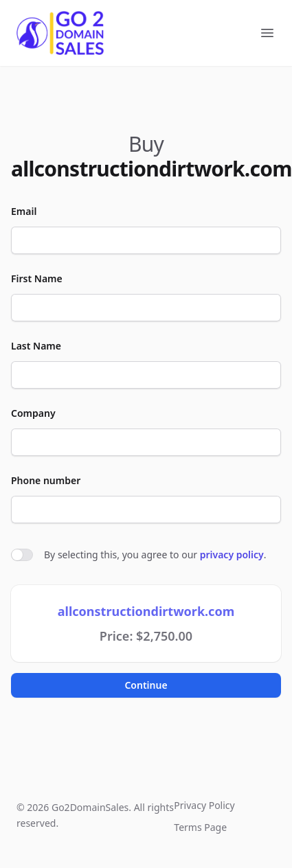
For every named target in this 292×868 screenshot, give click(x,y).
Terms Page (200, 827)
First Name (37, 278)
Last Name (36, 346)
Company (33, 413)
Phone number (46, 480)
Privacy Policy (204, 805)
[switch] (22, 555)
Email (24, 211)
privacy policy (232, 555)
